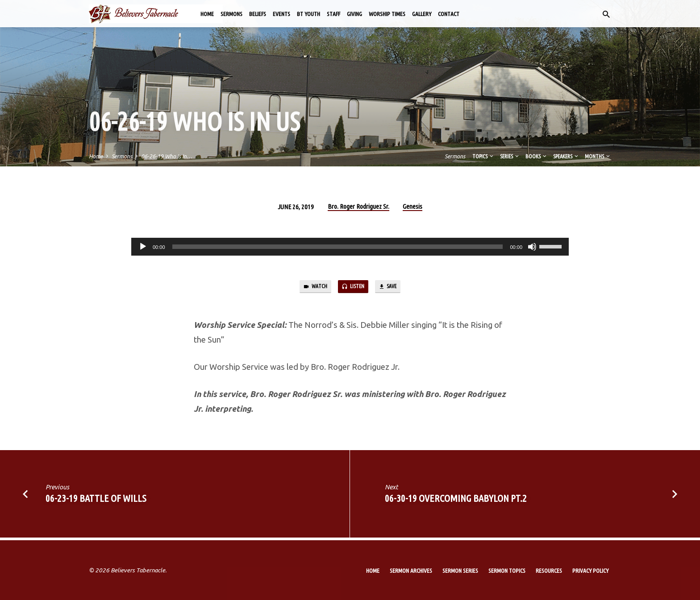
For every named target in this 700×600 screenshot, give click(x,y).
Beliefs (258, 14)
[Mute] (532, 247)
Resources (549, 571)
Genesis (412, 206)
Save (394, 288)
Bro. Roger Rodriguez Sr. (358, 206)
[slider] (338, 247)
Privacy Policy (590, 571)
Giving (354, 14)
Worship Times (387, 14)
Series (510, 156)
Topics (483, 156)
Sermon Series (460, 571)
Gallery (422, 14)
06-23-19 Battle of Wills (96, 501)
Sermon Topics (507, 571)
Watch (309, 288)
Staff (333, 14)
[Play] (143, 247)
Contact (449, 14)
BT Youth (308, 14)
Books (537, 156)
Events (281, 14)
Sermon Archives (411, 571)
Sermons (231, 14)
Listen (353, 288)
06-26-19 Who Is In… (167, 156)
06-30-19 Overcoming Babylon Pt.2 (456, 501)
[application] (350, 247)
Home (207, 14)
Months (598, 156)
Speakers (566, 156)
